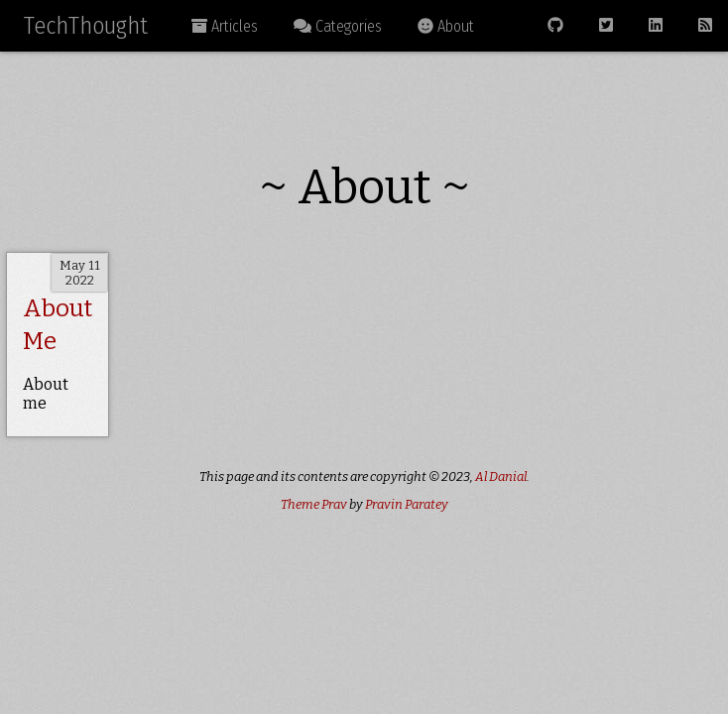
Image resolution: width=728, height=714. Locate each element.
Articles (225, 26)
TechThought (86, 26)
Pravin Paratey (407, 504)
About (446, 26)
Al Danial (501, 476)
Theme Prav (314, 504)
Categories (338, 26)
